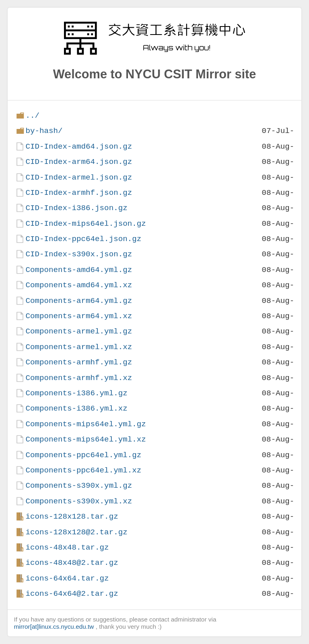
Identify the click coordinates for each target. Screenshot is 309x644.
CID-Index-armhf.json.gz (79, 193)
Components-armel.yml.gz (79, 331)
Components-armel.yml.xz (79, 347)
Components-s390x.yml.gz (79, 486)
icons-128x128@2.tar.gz (76, 532)
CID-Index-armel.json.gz (79, 177)
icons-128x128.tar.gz (72, 516)
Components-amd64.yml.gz (79, 270)
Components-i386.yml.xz (76, 408)
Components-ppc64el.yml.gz (83, 455)
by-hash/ (44, 131)
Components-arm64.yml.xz (79, 316)
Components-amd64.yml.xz (79, 285)
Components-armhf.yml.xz (79, 378)
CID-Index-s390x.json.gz (79, 254)
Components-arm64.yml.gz (79, 301)
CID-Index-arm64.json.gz (79, 162)
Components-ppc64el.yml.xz (83, 470)
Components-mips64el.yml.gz (85, 424)
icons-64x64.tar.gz (67, 578)
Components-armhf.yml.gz (79, 362)
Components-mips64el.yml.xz (85, 439)
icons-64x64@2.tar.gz (72, 594)
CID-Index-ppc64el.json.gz (83, 239)
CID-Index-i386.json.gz (76, 208)
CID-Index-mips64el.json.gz (85, 224)
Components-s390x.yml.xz (79, 501)
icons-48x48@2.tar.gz (72, 563)
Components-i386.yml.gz (76, 393)
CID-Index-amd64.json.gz (79, 146)
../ (32, 116)
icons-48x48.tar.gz (67, 547)
